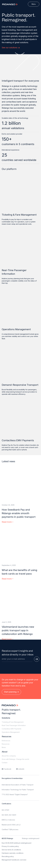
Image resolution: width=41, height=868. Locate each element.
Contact (5, 763)
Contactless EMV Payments (18, 440)
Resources (7, 736)
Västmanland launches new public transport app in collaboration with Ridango (18, 630)
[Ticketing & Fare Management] (20, 193)
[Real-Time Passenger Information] (20, 249)
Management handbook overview (14, 860)
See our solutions (11, 48)
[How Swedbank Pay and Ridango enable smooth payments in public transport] (20, 484)
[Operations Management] (20, 308)
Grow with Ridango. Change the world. (16, 759)
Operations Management (16, 329)
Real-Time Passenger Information (14, 272)
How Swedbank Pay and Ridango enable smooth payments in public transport (19, 513)
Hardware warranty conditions (13, 853)
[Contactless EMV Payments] (20, 419)
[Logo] (10, 4)
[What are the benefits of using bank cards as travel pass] (20, 545)
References (6, 741)
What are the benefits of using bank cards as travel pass (19, 572)
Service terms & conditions (11, 850)
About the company (9, 756)
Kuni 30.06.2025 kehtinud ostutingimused (17, 843)
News (4, 747)
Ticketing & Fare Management (19, 215)
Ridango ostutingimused (31, 838)
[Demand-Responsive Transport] (20, 364)
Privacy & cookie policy (10, 846)
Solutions (6, 718)
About (5, 752)
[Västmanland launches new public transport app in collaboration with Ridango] (20, 601)
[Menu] (34, 4)
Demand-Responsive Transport (20, 385)
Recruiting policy (8, 856)
